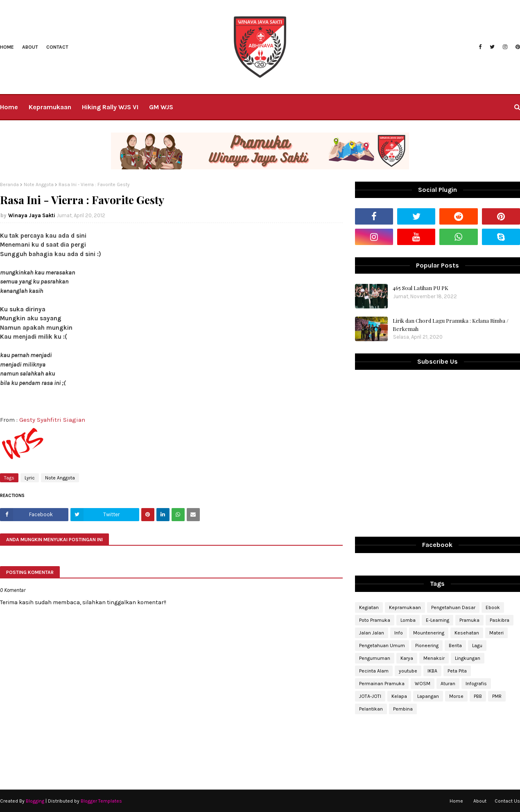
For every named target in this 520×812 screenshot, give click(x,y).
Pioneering (427, 646)
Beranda (9, 184)
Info (399, 633)
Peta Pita (457, 671)
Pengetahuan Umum (382, 646)
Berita (455, 646)
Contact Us (507, 801)
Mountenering (429, 633)
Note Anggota (39, 184)
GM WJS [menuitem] (161, 107)
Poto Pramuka (375, 620)
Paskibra (500, 620)
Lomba (408, 620)
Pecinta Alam (374, 671)
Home (7, 47)
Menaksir (434, 658)
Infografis (476, 684)
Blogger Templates (101, 801)
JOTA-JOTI (370, 696)
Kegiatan (369, 607)
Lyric (30, 478)
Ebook (493, 607)
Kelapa (399, 696)
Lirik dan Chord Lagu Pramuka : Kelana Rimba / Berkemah (451, 325)
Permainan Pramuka (382, 684)
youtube (408, 671)
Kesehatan (467, 633)
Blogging (35, 801)
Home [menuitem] (9, 107)
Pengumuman (375, 658)
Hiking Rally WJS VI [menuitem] (110, 107)
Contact (57, 47)
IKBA (432, 671)
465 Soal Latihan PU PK (421, 288)
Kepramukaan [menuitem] (50, 107)
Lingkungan (468, 658)
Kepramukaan (405, 607)
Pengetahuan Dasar (453, 607)
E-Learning (437, 620)
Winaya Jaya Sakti (32, 215)
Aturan (448, 684)
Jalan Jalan (372, 633)
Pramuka (469, 620)
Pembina (403, 709)
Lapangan (428, 696)
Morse (456, 696)
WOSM (423, 684)
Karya (407, 658)
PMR (497, 696)
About (30, 47)
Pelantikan (371, 709)
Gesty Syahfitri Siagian (52, 420)
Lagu (477, 646)
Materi (496, 633)
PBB (478, 696)
